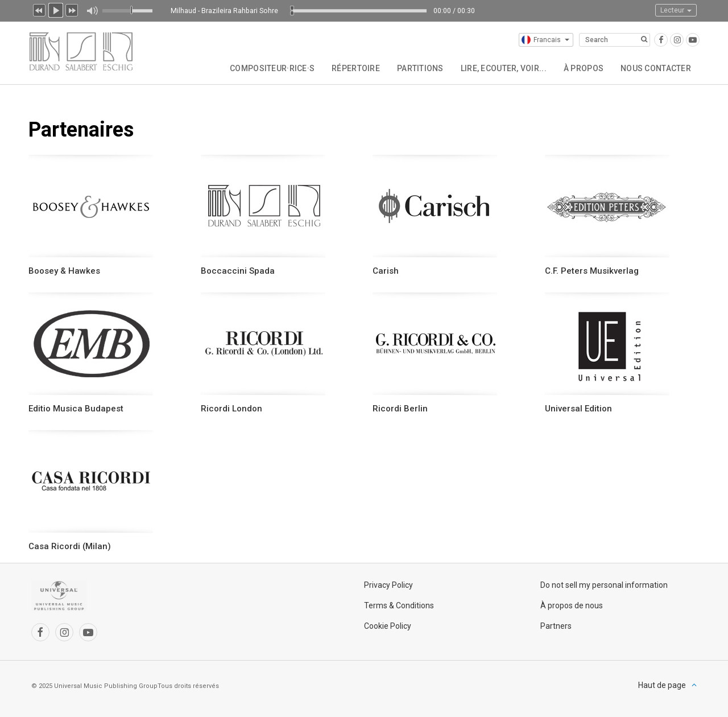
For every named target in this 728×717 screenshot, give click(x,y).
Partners (556, 626)
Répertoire (356, 68)
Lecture (56, 9)
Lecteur (676, 10)
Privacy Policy (388, 585)
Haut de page (662, 685)
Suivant (72, 9)
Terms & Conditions (399, 605)
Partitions (420, 68)
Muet (92, 11)
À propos (584, 68)
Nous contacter (656, 68)
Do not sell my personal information (604, 585)
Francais (545, 40)
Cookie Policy (388, 626)
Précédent (39, 9)
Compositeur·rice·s (272, 68)
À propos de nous (572, 605)
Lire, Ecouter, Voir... (504, 68)
